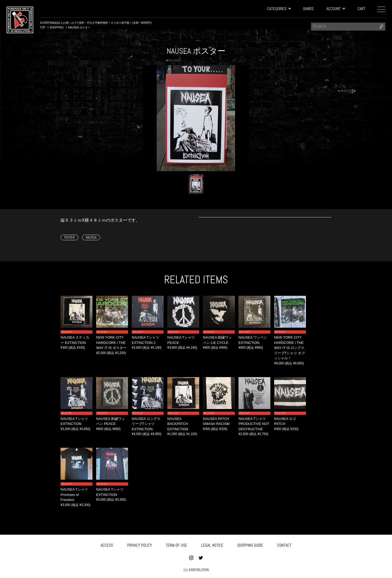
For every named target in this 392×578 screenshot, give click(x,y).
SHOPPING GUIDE (250, 544)
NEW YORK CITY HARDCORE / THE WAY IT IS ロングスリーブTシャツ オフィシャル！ (289, 348)
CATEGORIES (279, 9)
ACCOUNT (336, 9)
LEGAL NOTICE (212, 544)
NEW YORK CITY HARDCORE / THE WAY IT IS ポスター (111, 343)
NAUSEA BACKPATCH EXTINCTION (178, 424)
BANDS (308, 9)
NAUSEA (91, 237)
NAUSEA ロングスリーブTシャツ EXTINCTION (146, 424)
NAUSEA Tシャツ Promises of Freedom (74, 495)
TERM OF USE (176, 544)
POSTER (69, 237)
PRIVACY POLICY (140, 544)
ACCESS (107, 544)
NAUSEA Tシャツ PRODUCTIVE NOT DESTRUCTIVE (254, 424)
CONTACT (284, 544)
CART (361, 9)
